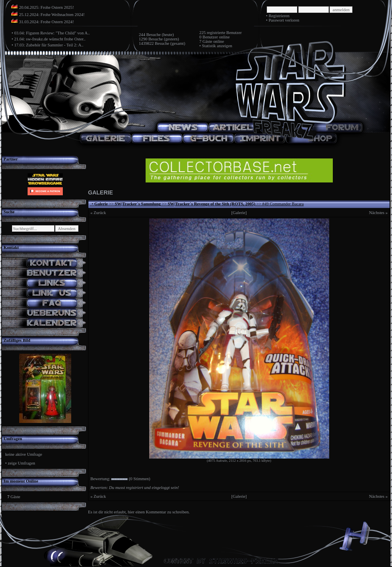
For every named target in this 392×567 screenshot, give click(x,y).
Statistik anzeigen (217, 46)
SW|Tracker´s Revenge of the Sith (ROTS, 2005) (211, 204)
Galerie (101, 204)
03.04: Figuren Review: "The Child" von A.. (52, 33)
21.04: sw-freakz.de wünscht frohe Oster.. (50, 39)
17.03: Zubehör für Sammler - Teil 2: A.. (49, 45)
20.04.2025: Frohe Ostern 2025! (47, 7)
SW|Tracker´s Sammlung (138, 204)
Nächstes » (378, 213)
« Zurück (98, 213)
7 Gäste (206, 41)
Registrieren (279, 16)
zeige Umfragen (21, 463)
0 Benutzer (208, 37)
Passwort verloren (284, 20)
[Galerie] (239, 213)
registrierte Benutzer (224, 33)
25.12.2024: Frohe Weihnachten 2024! (52, 15)
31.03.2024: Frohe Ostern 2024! (47, 22)
